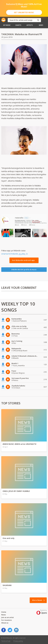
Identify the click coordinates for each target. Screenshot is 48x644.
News (4, 615)
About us (5, 623)
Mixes (41, 25)
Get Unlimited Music (24, 12)
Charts (18, 25)
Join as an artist (7, 617)
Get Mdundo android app (23, 260)
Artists (30, 25)
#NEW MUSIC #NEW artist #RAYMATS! (19, 444)
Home (4, 612)
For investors (7, 620)
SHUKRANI (7, 585)
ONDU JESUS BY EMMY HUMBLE (16, 491)
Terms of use (6, 641)
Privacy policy (18, 641)
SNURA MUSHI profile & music (24, 270)
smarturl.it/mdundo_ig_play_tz (15, 254)
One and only (9, 538)
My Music (7, 25)
